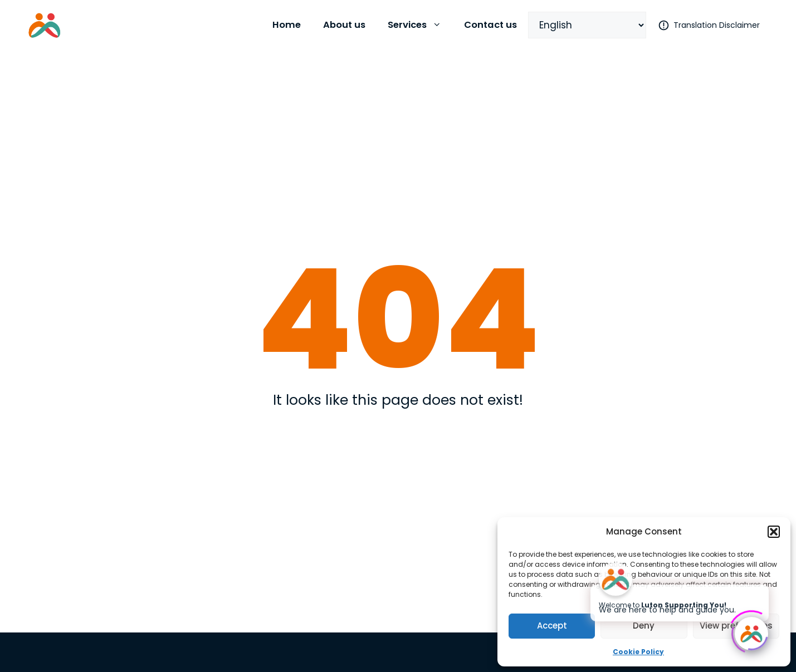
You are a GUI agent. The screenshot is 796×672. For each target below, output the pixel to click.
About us (344, 25)
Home (287, 25)
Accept (552, 626)
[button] (774, 532)
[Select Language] (587, 25)
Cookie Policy (638, 652)
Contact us (490, 25)
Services (420, 25)
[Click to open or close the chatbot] (751, 632)
